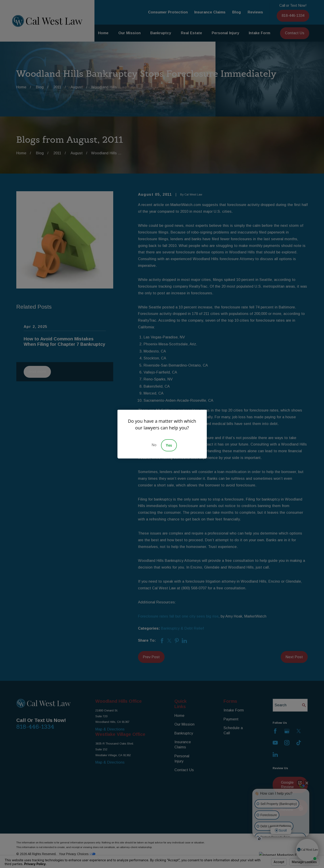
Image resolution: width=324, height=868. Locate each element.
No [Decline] (154, 445)
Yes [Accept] (169, 445)
